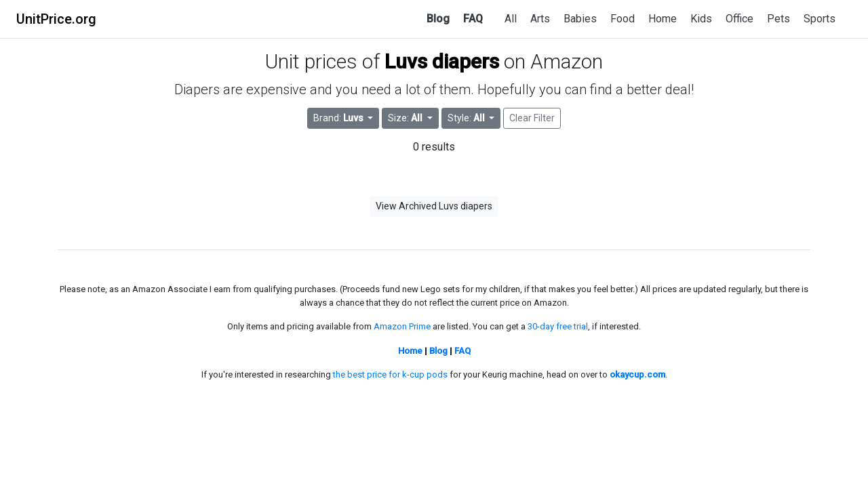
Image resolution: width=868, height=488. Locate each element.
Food (623, 19)
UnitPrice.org (56, 19)
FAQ (473, 19)
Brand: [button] (339, 118)
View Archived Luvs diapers (434, 206)
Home (663, 19)
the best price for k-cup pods (390, 374)
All (511, 19)
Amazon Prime (402, 326)
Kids (701, 19)
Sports (820, 19)
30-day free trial (558, 326)
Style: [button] (467, 118)
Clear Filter (532, 118)
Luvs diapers (442, 61)
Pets (778, 19)
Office (739, 19)
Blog (438, 19)
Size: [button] (406, 118)
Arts (540, 19)
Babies (580, 19)
